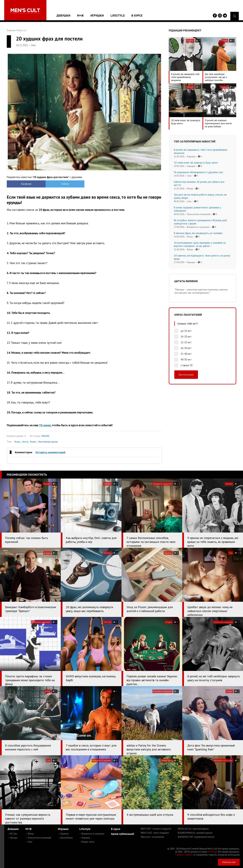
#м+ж (25, 442)
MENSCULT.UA (193, 829)
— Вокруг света (87, 842)
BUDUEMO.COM (196, 837)
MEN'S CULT (155, 833)
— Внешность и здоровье (92, 834)
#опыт (33, 442)
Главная (11, 30)
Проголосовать (186, 375)
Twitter (65, 184)
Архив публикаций (123, 834)
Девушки (63, 15)
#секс (17, 442)
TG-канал (45, 425)
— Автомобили (65, 838)
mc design (212, 852)
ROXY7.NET (156, 829)
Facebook (26, 184)
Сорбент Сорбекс (184, 855)
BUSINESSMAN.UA (195, 833)
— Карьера (85, 838)
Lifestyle (118, 15)
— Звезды (13, 838)
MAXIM (45, 436)
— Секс (29, 842)
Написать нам (229, 862)
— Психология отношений (38, 838)
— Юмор (30, 834)
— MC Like (12, 834)
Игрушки (97, 15)
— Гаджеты (63, 834)
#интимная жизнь (48, 442)
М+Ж (80, 15)
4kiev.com (152, 837)
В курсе (137, 15)
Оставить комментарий (50, 452)
